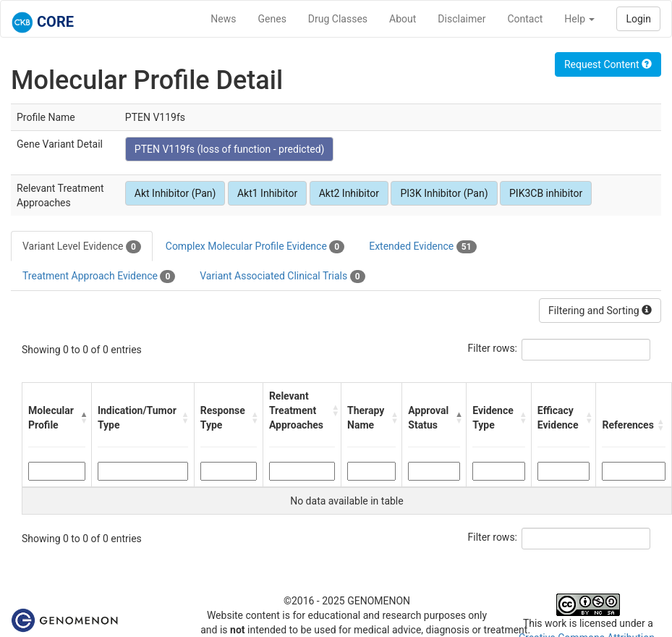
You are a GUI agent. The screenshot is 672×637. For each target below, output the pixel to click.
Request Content (608, 64)
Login (638, 19)
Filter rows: (493, 348)
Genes (272, 19)
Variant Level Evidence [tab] (82, 247)
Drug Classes (338, 19)
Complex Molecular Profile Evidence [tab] (255, 247)
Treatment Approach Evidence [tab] (99, 277)
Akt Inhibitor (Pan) (175, 193)
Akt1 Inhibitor (267, 193)
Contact (525, 19)
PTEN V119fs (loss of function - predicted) (230, 149)
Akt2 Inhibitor (349, 193)
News (223, 19)
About (403, 19)
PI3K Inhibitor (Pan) (444, 193)
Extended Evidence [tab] (422, 247)
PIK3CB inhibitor (546, 193)
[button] (82, 418)
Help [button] (579, 19)
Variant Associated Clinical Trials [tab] (282, 277)
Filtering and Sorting (600, 311)
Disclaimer (462, 19)
